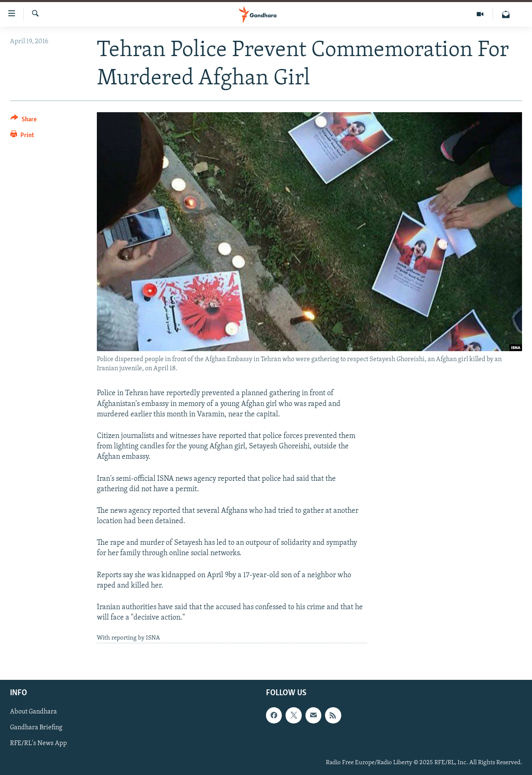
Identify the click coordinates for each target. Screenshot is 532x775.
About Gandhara (33, 712)
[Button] (23, 121)
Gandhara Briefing (36, 728)
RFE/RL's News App (38, 743)
